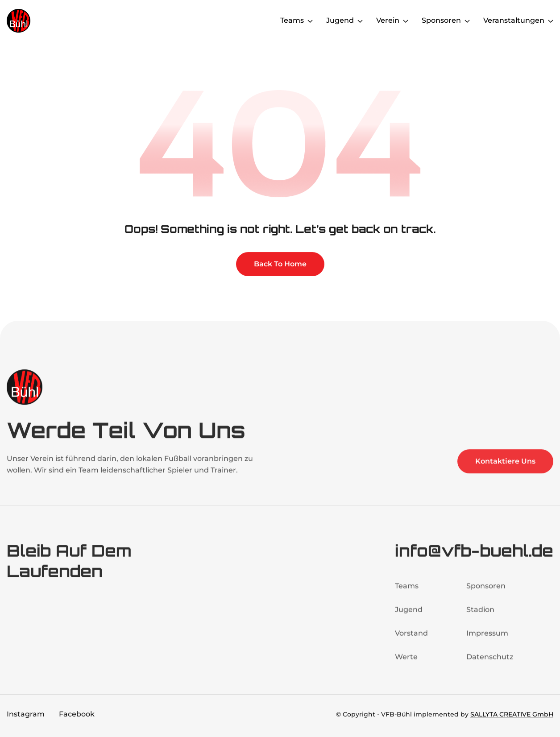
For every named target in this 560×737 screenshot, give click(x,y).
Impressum (487, 638)
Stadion (480, 614)
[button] (297, 21)
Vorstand (411, 638)
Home (257, 21)
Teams (407, 590)
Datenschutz (490, 661)
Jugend (409, 614)
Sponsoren (486, 590)
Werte (406, 661)
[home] (42, 21)
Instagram (26, 714)
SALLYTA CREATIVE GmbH (512, 714)
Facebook (77, 714)
